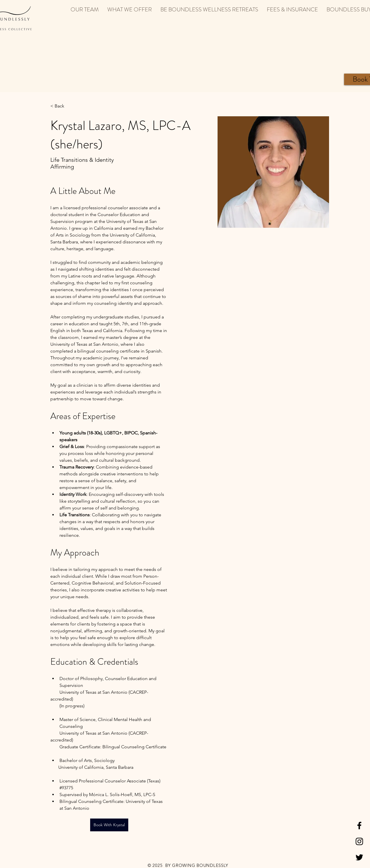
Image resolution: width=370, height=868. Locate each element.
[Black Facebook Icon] (359, 825)
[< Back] (62, 106)
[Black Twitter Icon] (359, 857)
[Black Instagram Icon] (359, 841)
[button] (85, 10)
